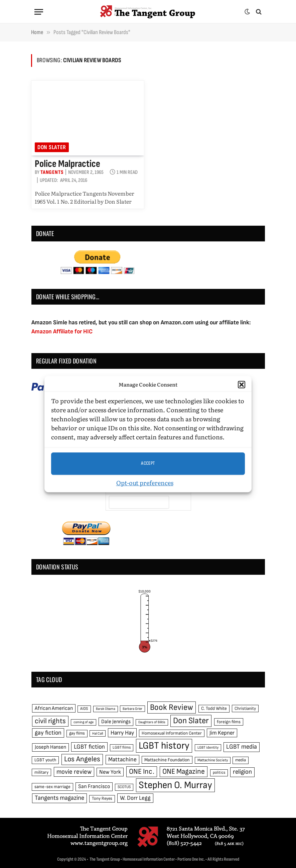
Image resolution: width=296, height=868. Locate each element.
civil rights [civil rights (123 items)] (50, 721)
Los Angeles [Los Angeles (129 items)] (82, 759)
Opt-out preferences (145, 483)
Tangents (52, 172)
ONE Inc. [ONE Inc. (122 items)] (142, 772)
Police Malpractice (67, 164)
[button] (242, 385)
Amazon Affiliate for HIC (62, 332)
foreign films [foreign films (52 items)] (229, 722)
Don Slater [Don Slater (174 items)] (191, 721)
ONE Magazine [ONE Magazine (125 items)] (184, 772)
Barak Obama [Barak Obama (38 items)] (106, 709)
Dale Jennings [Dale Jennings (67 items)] (116, 722)
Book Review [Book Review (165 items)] (172, 707)
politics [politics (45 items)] (219, 773)
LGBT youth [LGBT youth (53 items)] (45, 760)
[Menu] (39, 12)
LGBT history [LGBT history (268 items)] (164, 746)
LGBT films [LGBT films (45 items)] (122, 747)
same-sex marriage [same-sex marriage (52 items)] (52, 787)
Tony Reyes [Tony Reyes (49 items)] (102, 798)
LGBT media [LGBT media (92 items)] (242, 747)
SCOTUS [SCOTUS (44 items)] (124, 787)
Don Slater (52, 147)
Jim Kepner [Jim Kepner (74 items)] (222, 733)
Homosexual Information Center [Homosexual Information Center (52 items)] (172, 733)
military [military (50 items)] (41, 772)
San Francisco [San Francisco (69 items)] (94, 786)
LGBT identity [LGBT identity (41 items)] (208, 747)
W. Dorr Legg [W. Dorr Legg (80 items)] (135, 798)
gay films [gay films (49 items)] (77, 733)
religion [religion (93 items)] (242, 772)
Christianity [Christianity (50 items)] (245, 709)
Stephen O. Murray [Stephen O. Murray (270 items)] (175, 785)
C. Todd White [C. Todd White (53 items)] (214, 709)
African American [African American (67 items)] (54, 708)
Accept (148, 463)
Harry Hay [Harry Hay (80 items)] (122, 733)
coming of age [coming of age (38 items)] (84, 722)
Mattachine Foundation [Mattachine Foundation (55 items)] (167, 760)
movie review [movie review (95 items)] (74, 772)
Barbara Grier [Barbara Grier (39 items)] (132, 709)
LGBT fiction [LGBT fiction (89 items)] (89, 747)
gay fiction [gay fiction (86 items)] (48, 733)
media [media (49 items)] (241, 760)
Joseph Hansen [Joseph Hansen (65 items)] (50, 747)
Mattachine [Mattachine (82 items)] (122, 759)
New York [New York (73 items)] (110, 772)
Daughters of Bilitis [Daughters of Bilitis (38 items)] (152, 722)
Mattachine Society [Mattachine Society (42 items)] (213, 760)
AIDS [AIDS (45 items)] (84, 709)
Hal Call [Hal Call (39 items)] (98, 733)
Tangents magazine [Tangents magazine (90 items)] (59, 798)
